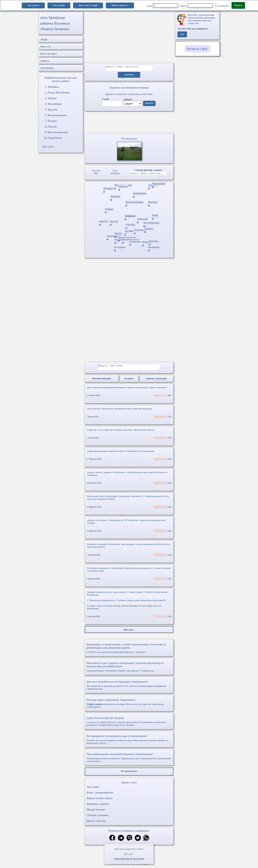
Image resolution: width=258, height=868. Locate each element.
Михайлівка (55, 104)
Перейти (149, 104)
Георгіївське (55, 138)
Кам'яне (52, 98)
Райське (52, 127)
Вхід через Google (88, 5)
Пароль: (196, 5)
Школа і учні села (96, 823)
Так (182, 34)
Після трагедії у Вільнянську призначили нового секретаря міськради (120, 411)
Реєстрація (59, 5)
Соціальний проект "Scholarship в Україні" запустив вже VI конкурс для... (129, 669)
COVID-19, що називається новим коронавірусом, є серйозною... (129, 650)
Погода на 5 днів (197, 49)
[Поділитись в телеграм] (121, 840)
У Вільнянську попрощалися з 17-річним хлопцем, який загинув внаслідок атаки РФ (127, 602)
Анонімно (129, 76)
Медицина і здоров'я (98, 806)
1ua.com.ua (33, 5)
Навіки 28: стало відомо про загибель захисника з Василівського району (121, 432)
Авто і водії (93, 789)
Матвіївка (53, 87)
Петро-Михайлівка (59, 93)
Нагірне (52, 121)
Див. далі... (129, 854)
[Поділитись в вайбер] (129, 840)
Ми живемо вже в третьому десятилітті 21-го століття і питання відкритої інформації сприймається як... (129, 687)
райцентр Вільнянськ (55, 23)
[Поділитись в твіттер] (138, 840)
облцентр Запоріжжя (55, 29)
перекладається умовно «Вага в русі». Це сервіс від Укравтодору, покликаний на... (129, 705)
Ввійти (238, 5)
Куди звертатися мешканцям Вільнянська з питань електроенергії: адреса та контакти (127, 390)
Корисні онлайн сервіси (99, 800)
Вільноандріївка (57, 115)
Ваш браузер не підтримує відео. (129, 123)
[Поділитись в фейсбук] (112, 840)
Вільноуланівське (58, 132)
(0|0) (169, 398)
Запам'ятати (222, 6)
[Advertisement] (129, 37)
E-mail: (162, 5)
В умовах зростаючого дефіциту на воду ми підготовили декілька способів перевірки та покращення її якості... (129, 742)
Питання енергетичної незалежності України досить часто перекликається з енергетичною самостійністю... (129, 760)
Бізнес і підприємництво (100, 795)
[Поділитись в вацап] (146, 840)
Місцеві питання (96, 812)
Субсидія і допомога (98, 817)
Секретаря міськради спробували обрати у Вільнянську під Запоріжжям (121, 453)
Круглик (53, 110)
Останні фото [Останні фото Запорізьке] (129, 140)
